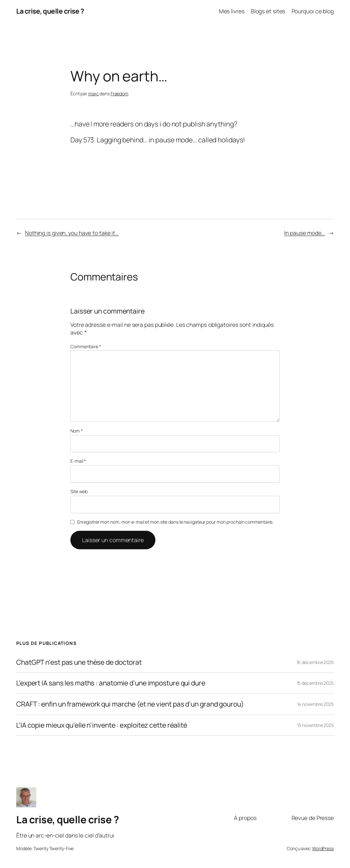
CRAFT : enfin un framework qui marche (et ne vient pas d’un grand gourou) (130, 704)
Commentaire (86, 346)
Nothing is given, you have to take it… (72, 233)
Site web (79, 491)
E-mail (78, 461)
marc (94, 94)
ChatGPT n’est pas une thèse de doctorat (79, 662)
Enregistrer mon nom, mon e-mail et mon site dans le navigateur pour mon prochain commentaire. (175, 522)
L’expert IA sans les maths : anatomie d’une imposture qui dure (111, 683)
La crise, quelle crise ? (50, 11)
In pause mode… (305, 233)
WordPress (323, 848)
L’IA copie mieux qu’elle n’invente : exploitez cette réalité (102, 725)
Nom (77, 431)
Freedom (120, 94)
